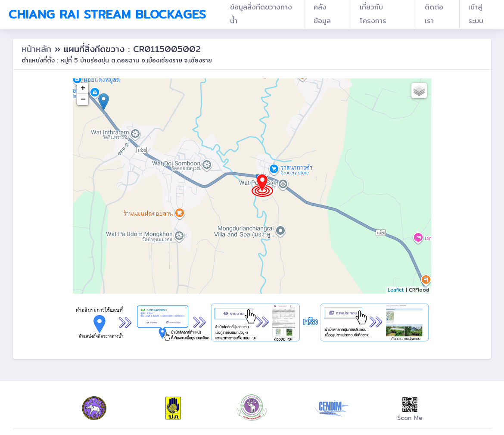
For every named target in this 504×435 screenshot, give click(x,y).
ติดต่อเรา (434, 14)
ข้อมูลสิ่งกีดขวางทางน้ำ (261, 14)
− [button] (83, 99)
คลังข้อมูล (322, 14)
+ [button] (83, 88)
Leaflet (396, 290)
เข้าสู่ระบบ (476, 14)
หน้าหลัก (38, 49)
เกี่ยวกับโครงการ (373, 14)
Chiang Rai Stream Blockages (107, 14)
